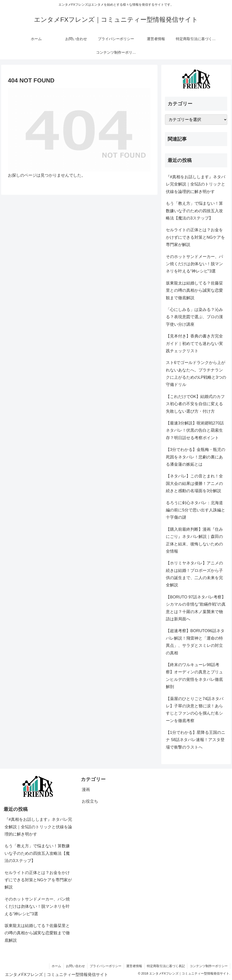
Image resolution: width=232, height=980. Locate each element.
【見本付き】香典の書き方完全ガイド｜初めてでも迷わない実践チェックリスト (194, 343)
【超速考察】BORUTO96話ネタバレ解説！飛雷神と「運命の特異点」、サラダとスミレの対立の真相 (195, 642)
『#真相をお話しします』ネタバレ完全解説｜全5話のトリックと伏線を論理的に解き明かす (196, 184)
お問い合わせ (75, 966)
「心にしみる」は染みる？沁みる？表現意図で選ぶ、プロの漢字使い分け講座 (194, 317)
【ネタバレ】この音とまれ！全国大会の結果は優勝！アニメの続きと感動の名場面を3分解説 (194, 483)
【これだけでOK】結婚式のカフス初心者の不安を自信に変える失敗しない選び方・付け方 (195, 404)
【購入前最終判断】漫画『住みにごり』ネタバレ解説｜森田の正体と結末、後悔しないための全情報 (194, 540)
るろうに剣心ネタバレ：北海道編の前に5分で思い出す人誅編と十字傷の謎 (196, 510)
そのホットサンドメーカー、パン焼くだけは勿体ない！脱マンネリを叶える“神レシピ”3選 (194, 264)
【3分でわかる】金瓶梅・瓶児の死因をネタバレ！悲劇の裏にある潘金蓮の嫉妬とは (196, 457)
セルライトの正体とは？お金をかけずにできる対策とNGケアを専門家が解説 (195, 237)
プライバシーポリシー (106, 966)
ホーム (56, 966)
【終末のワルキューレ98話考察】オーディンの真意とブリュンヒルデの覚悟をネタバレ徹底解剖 (194, 676)
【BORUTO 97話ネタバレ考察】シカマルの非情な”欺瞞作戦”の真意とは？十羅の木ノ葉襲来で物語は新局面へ (196, 608)
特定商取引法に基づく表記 (166, 966)
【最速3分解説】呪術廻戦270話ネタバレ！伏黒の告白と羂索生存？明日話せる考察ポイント (195, 430)
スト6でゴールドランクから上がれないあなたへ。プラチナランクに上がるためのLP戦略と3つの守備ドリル (196, 374)
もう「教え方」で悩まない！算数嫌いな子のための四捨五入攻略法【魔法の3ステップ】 (194, 211)
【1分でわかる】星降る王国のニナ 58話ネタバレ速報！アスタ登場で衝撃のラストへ (196, 740)
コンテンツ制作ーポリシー (209, 966)
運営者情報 (134, 966)
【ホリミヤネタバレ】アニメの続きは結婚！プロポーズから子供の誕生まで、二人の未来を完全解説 (194, 574)
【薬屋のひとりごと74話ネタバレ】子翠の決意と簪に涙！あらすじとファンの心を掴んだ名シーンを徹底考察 (195, 710)
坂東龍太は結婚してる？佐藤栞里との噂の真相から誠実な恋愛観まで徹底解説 (194, 290)
